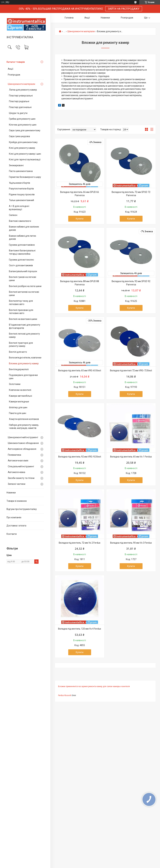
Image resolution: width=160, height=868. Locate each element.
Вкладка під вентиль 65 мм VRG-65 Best (80, 371)
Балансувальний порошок (23, 271)
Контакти (12, 534)
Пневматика (14, 455)
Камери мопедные (19, 402)
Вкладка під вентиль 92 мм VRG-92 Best (80, 457)
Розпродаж (14, 75)
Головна (69, 18)
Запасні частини (17, 484)
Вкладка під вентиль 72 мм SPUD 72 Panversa (131, 194)
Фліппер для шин (18, 407)
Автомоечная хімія (18, 461)
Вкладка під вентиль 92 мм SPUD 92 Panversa (131, 283)
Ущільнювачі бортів (20, 183)
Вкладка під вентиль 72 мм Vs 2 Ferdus (80, 543)
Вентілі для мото (18, 352)
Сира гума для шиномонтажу (25, 130)
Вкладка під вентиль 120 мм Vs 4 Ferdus (80, 629)
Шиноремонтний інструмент (23, 437)
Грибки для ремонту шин (22, 119)
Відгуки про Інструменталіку (22, 509)
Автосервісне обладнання (22, 449)
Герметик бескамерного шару (25, 177)
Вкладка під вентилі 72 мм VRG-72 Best (131, 371)
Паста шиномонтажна (21, 171)
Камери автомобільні (20, 396)
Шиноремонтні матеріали (21, 84)
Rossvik (68, 695)
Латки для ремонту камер (23, 90)
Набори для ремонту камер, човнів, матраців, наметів (24, 427)
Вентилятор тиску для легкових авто (21, 303)
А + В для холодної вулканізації (19, 208)
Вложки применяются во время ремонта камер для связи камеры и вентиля (94, 686)
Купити (80, 219)
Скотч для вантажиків (21, 265)
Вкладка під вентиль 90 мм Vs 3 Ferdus (131, 543)
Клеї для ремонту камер (22, 148)
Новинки (11, 493)
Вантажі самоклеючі (20, 221)
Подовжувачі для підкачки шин (23, 377)
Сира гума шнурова (19, 136)
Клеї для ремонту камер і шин (25, 154)
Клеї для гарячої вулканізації (25, 160)
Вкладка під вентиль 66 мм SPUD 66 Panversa (80, 194)
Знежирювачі (16, 165)
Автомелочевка (16, 472)
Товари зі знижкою (17, 501)
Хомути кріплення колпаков (24, 419)
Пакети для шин (18, 413)
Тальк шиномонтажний (21, 200)
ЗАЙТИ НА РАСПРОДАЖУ (124, 9)
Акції (11, 69)
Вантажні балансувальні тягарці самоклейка (22, 252)
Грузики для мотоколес (21, 260)
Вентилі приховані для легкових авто (21, 312)
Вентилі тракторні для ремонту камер (21, 345)
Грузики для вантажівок (22, 245)
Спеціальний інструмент (21, 466)
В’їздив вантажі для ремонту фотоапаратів (25, 326)
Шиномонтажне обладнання (23, 443)
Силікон (13, 215)
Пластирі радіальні (19, 101)
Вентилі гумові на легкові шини (23, 279)
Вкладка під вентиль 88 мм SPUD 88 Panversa (80, 283)
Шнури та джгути (18, 113)
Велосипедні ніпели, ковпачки (25, 358)
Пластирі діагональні (20, 107)
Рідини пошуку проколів (22, 194)
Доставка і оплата (16, 526)
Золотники (15, 384)
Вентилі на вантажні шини (23, 319)
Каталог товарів (16, 62)
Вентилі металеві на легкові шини (24, 294)
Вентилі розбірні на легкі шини (25, 286)
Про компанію (14, 517)
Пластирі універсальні (21, 96)
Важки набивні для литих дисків (23, 237)
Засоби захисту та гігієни (21, 478)
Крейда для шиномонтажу (23, 142)
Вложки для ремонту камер (24, 363)
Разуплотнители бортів (21, 189)
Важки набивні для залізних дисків (24, 228)
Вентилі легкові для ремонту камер (24, 335)
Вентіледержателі (19, 369)
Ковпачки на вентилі (20, 390)
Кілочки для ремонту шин (23, 125)
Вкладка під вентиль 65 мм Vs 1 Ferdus (131, 457)
